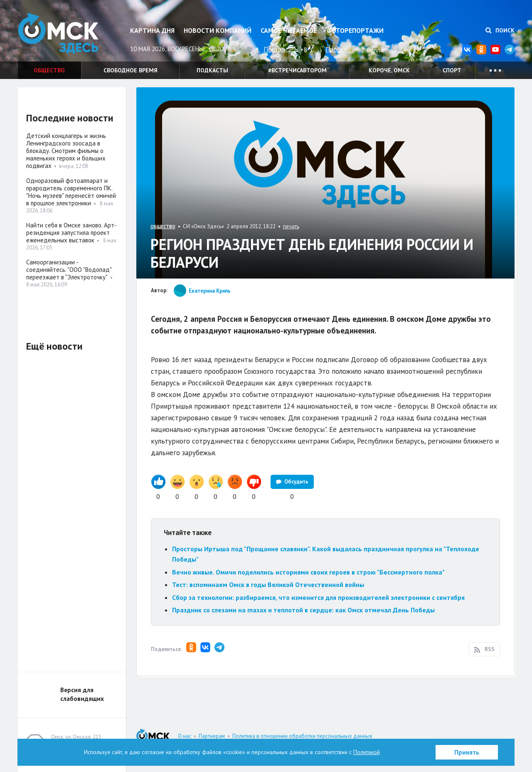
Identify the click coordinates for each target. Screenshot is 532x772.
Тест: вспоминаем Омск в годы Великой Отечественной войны (268, 585)
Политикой (367, 752)
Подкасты (212, 70)
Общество (49, 70)
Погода (274, 49)
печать (291, 226)
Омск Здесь (59, 34)
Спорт (452, 70)
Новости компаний (218, 30)
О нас (185, 736)
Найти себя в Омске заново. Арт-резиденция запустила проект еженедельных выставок (71, 233)
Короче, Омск (389, 70)
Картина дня (152, 30)
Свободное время (131, 70)
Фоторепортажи (355, 30)
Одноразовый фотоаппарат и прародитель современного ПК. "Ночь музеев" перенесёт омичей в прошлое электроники (71, 192)
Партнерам (212, 736)
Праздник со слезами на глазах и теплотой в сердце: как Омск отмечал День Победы (303, 610)
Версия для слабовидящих (82, 694)
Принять (467, 752)
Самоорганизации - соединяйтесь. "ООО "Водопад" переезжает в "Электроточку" (69, 270)
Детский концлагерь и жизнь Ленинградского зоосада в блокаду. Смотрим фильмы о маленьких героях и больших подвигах (66, 151)
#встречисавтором (297, 70)
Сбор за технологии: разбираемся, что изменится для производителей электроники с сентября (318, 597)
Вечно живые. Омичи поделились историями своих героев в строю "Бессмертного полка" (308, 572)
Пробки (336, 49)
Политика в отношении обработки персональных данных (302, 736)
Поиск (500, 30)
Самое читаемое (289, 30)
